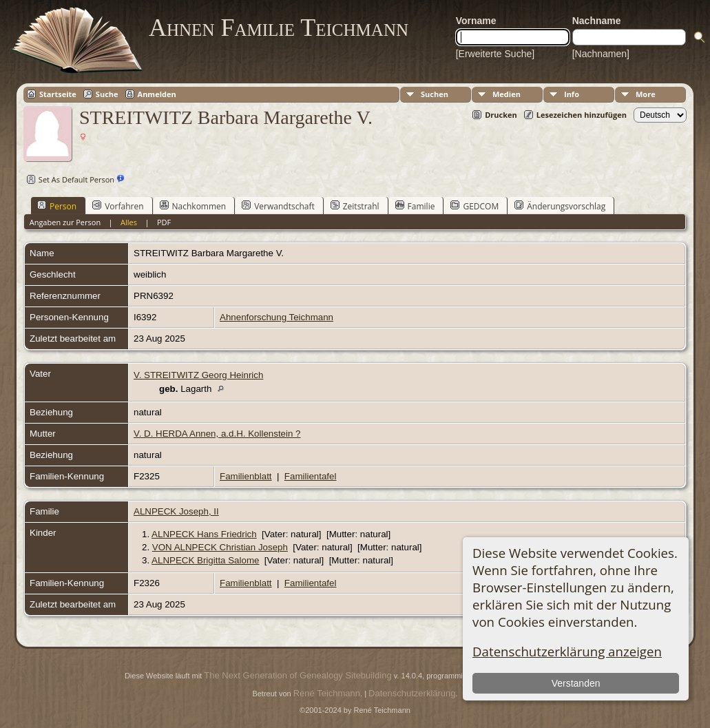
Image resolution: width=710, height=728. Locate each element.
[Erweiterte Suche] (495, 54)
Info (572, 94)
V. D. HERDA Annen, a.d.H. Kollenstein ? (217, 434)
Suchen (435, 94)
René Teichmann (327, 693)
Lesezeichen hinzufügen (582, 115)
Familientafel (311, 476)
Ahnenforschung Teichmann (276, 317)
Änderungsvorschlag (560, 206)
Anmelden (157, 94)
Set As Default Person (69, 179)
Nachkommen (193, 206)
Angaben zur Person (65, 222)
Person (57, 206)
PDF (164, 222)
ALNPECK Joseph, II (176, 511)
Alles (129, 222)
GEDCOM (474, 206)
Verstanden (576, 683)
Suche (107, 94)
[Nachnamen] (601, 54)
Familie (415, 206)
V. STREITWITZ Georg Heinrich (198, 375)
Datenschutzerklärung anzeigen (567, 651)
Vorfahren (118, 206)
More (646, 94)
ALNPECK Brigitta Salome (205, 560)
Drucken (501, 115)
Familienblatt (246, 476)
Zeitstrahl (355, 206)
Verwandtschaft (278, 206)
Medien (507, 94)
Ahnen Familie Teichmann (279, 28)
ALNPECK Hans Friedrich (204, 534)
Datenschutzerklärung (412, 693)
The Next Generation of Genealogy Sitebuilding (297, 675)
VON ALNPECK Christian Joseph (220, 547)
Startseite (58, 94)
